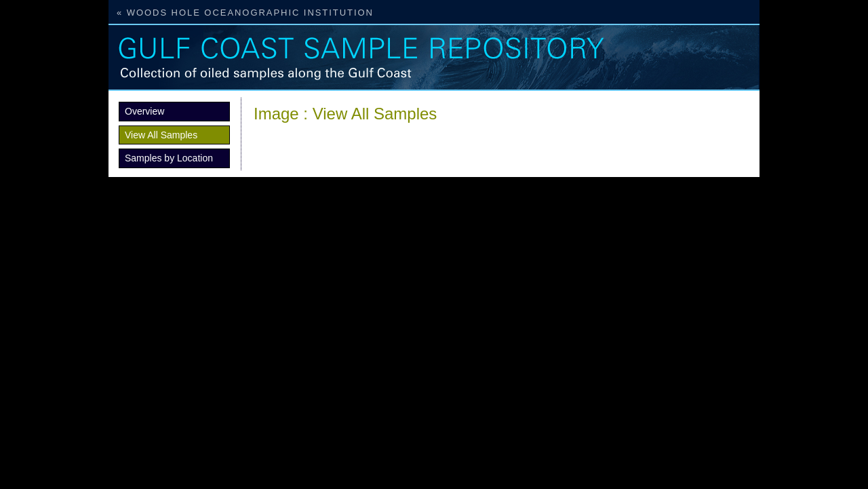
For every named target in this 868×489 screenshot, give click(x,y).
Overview (144, 111)
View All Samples (161, 135)
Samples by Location (169, 158)
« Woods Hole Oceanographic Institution (245, 13)
